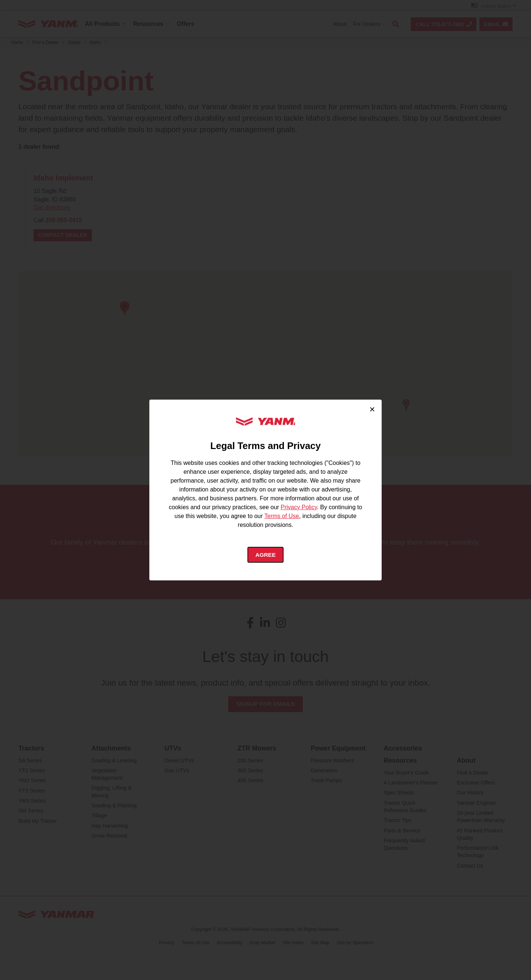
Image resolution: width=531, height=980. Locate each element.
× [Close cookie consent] (372, 409)
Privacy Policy (299, 507)
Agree (266, 555)
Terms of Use (282, 516)
